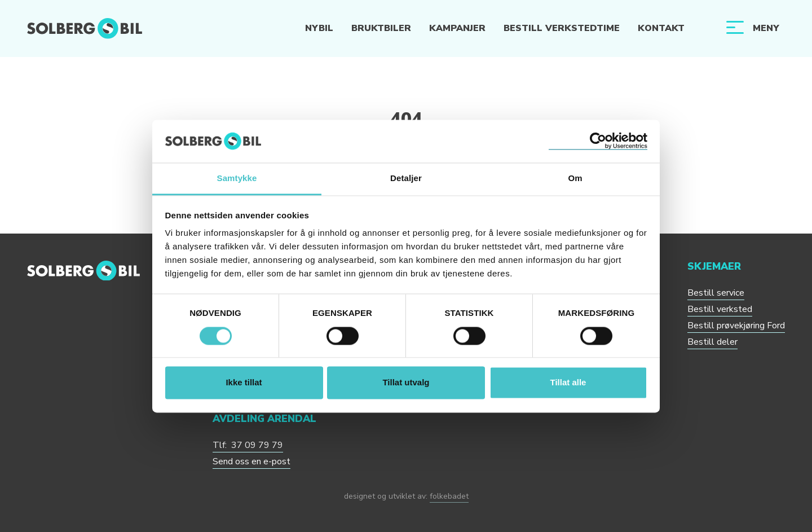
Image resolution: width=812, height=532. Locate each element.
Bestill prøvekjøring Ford (736, 326)
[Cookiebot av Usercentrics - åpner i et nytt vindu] (598, 141)
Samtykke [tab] (237, 179)
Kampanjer (457, 28)
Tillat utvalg (406, 383)
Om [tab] (575, 179)
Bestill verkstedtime (562, 28)
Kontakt (661, 28)
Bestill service (716, 293)
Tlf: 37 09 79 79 (248, 445)
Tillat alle (568, 383)
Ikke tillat (244, 383)
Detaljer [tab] (406, 179)
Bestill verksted (720, 309)
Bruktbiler (381, 28)
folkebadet (449, 496)
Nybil (319, 28)
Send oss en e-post (251, 461)
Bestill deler (712, 342)
